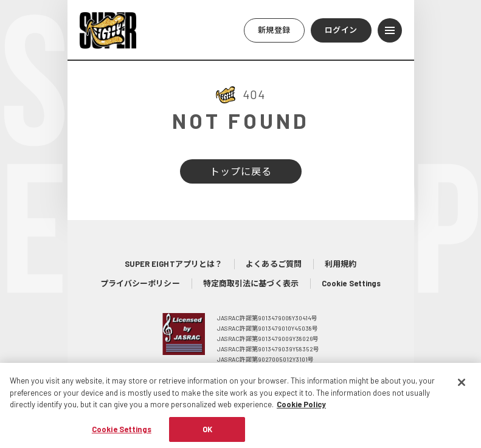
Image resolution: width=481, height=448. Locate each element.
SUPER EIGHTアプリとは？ (174, 264)
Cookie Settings (351, 283)
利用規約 (341, 264)
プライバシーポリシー (140, 283)
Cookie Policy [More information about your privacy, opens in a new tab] (301, 410)
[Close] (462, 388)
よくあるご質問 (274, 264)
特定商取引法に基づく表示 (251, 283)
